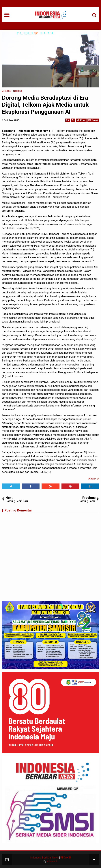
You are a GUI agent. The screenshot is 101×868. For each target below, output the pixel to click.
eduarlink (52, 861)
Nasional (94, 479)
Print (81, 120)
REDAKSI (66, 858)
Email (93, 120)
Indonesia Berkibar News (45, 858)
